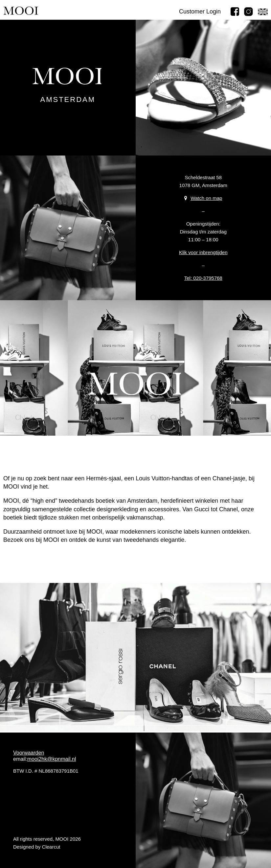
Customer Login (200, 12)
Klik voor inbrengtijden (203, 252)
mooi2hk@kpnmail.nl (52, 759)
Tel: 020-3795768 (203, 278)
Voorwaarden (29, 753)
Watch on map (203, 198)
